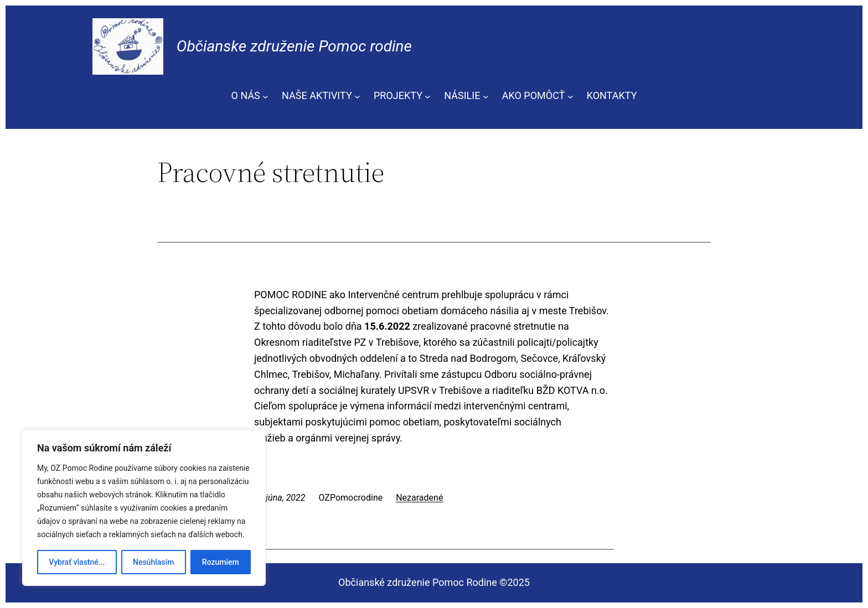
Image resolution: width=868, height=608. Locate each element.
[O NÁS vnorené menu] (265, 96)
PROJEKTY (398, 95)
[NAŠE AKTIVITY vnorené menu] (357, 96)
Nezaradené (419, 498)
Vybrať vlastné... (77, 562)
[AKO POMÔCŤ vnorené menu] (570, 96)
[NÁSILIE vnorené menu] (486, 96)
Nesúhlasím (153, 562)
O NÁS (246, 95)
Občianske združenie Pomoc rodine (294, 46)
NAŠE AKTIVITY (317, 95)
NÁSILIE (462, 95)
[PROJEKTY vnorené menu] (428, 96)
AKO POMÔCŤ (534, 95)
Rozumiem (221, 562)
